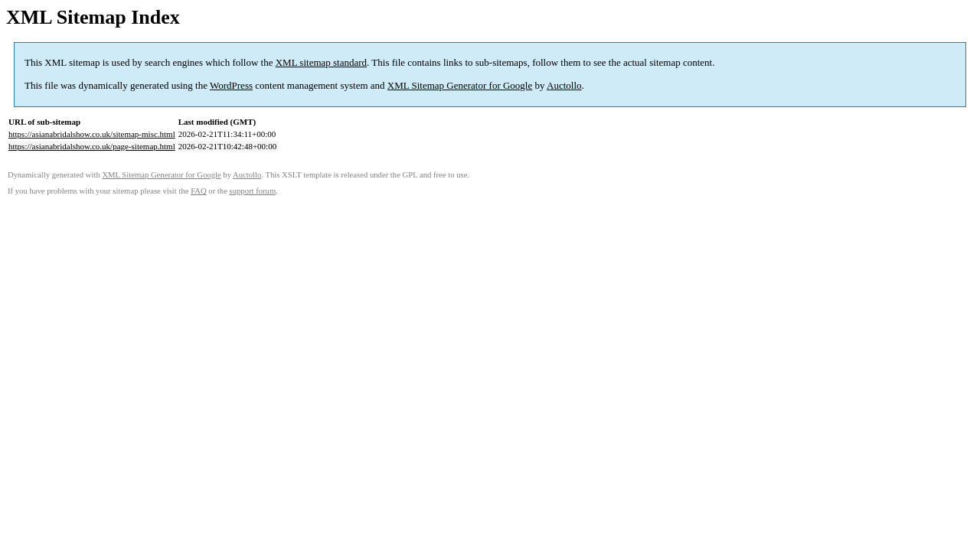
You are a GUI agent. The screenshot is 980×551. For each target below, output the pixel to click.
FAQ (199, 191)
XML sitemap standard (321, 62)
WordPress (231, 85)
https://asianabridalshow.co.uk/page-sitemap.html (92, 146)
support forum (253, 191)
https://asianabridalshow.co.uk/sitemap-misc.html (92, 134)
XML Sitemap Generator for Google (460, 85)
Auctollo (564, 85)
